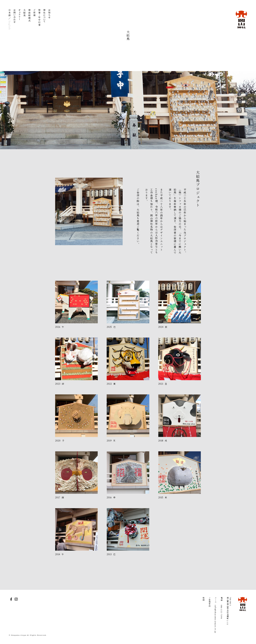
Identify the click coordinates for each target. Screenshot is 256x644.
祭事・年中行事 (39, 20)
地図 (203, 599)
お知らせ (49, 20)
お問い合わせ (15, 20)
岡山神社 (241, 20)
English (10, 25)
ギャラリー (20, 20)
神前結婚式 (30, 20)
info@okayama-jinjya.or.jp (216, 619)
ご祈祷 (34, 20)
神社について (44, 20)
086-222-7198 (222, 612)
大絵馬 (25, 20)
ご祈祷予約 (210, 602)
